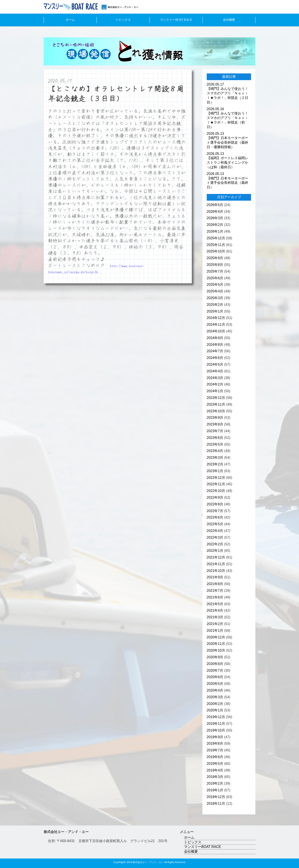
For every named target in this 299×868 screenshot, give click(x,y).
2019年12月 (216, 717)
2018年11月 (216, 804)
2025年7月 (215, 271)
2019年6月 (215, 757)
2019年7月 (215, 750)
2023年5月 (215, 444)
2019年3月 (215, 777)
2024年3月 (215, 378)
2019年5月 (215, 764)
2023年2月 (215, 464)
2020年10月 (216, 650)
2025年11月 (216, 245)
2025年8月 (215, 265)
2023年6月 (215, 438)
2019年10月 (216, 730)
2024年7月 (215, 351)
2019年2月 (215, 783)
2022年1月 (215, 551)
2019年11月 (216, 724)
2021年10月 (216, 571)
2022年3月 (215, 537)
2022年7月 (215, 511)
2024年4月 (215, 371)
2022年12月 (216, 478)
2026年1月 (215, 231)
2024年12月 (216, 318)
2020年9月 (215, 657)
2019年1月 (215, 790)
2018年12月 (216, 797)
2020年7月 (215, 670)
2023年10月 (216, 411)
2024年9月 (215, 338)
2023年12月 (216, 398)
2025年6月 (215, 278)
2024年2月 (215, 384)
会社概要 (229, 20)
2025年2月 (215, 305)
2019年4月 (215, 770)
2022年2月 (215, 544)
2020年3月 (215, 697)
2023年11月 (216, 404)
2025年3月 (215, 298)
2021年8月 (215, 584)
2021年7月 (215, 591)
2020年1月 (215, 710)
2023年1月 (215, 471)
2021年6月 (215, 597)
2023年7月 (215, 431)
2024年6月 (215, 358)
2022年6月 (215, 517)
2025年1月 (215, 311)
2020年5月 (215, 684)
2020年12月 (216, 637)
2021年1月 (215, 631)
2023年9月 (215, 418)
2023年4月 (215, 451)
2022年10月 (216, 491)
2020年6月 (215, 677)
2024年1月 (215, 391)
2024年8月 (215, 345)
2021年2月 (215, 624)
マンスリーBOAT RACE (176, 20)
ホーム (70, 20)
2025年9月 (215, 258)
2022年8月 (215, 504)
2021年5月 (215, 604)
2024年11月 (216, 325)
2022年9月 (215, 497)
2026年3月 (215, 218)
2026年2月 (215, 225)
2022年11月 (216, 484)
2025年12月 (216, 238)
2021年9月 (215, 577)
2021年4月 (215, 610)
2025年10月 (216, 251)
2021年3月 (215, 617)
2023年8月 (215, 424)
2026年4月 (215, 212)
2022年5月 (215, 524)
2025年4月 (215, 291)
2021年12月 (216, 557)
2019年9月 (215, 737)
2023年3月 (215, 458)
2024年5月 (215, 364)
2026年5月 (215, 205)
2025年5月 (215, 285)
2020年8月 (215, 664)
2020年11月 (216, 644)
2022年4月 (215, 531)
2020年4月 (215, 690)
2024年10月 (216, 331)
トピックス (123, 20)
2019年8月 (215, 743)
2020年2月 (215, 704)
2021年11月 (216, 564)
